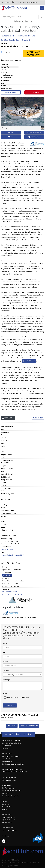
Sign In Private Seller (9, 820)
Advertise (5, 809)
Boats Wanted (7, 822)
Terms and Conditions (9, 830)
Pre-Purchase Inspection (11, 60)
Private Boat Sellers (8, 817)
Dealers (4, 801)
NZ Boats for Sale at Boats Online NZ (14, 772)
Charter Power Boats (9, 780)
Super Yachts (6, 746)
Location (6, 671)
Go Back (12, 726)
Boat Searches (7, 753)
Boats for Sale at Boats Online (12, 769)
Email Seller (11, 92)
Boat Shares (6, 793)
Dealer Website (29, 361)
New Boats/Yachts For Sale (11, 740)
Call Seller (34, 92)
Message (6, 680)
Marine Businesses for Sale (11, 791)
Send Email (10, 705)
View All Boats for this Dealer (13, 595)
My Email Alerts (7, 761)
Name (5, 643)
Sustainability (6, 785)
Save (5, 693)
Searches (17, 3)
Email (5, 652)
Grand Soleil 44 (27, 40)
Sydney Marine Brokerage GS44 (12, 555)
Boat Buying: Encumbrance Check (13, 764)
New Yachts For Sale (7, 36)
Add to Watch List (34, 133)
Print (11, 133)
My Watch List (6, 759)
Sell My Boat (6, 3)
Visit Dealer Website (10, 592)
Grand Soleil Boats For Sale (10, 40)
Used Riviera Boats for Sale (11, 796)
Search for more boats (29, 726)
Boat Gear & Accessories (10, 756)
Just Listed (5, 748)
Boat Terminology (8, 788)
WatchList (27, 3)
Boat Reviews (6, 815)
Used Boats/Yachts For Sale (11, 743)
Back (11, 137)
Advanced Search (22, 21)
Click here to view (7, 549)
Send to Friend (34, 137)
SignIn (34, 3)
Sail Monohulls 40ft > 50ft (26, 36)
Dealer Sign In (6, 804)
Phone (5, 662)
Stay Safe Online (7, 828)
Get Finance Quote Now (33, 53)
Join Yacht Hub (7, 807)
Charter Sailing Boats (9, 777)
